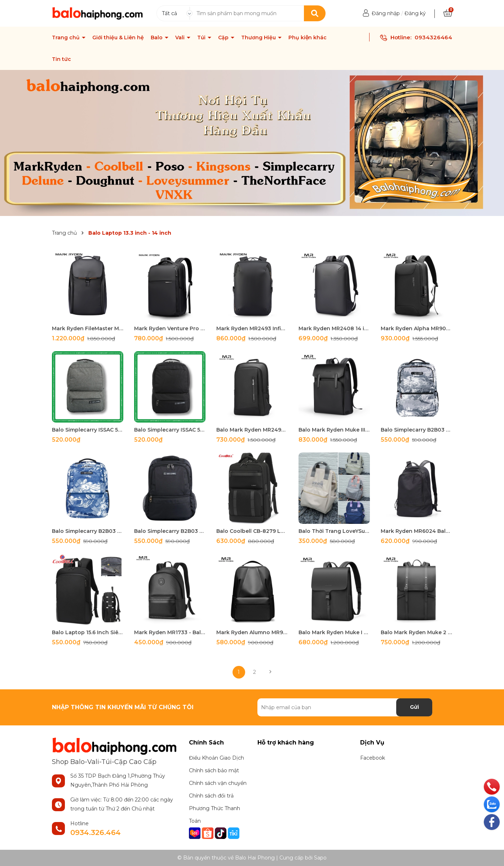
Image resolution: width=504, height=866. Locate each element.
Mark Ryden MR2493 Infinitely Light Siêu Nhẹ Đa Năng (252, 328)
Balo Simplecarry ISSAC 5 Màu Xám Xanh (88, 430)
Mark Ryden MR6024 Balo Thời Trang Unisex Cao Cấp (416, 531)
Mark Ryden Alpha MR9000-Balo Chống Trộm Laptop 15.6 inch (416, 328)
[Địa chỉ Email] (345, 707)
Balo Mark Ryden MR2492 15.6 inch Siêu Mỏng (252, 430)
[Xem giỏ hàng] (448, 13)
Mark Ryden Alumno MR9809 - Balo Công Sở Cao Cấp (252, 632)
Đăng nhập (386, 13)
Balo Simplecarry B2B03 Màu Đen (170, 531)
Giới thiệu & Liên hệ (118, 37)
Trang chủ (67, 37)
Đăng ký (415, 13)
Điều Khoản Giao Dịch (216, 758)
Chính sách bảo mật (214, 770)
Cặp (224, 37)
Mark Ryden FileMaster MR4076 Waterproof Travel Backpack (88, 328)
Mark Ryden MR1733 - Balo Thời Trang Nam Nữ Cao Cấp (170, 632)
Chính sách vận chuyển (218, 783)
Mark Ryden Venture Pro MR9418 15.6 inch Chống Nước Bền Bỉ (170, 328)
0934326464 (433, 37)
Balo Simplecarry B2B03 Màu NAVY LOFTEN (88, 531)
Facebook (373, 758)
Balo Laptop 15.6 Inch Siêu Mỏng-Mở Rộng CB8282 (88, 632)
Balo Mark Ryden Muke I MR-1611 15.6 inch (334, 632)
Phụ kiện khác (308, 37)
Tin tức (61, 59)
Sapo (320, 858)
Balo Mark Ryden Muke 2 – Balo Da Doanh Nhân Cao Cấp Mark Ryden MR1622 (416, 632)
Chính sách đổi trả (211, 796)
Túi (202, 37)
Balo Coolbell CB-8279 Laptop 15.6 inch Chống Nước (252, 531)
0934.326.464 (96, 832)
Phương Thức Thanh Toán (215, 815)
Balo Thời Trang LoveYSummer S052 (334, 531)
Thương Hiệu (259, 37)
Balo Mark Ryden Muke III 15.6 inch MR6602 (334, 430)
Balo (157, 37)
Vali (181, 37)
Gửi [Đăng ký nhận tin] (414, 707)
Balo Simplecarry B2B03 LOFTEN (416, 430)
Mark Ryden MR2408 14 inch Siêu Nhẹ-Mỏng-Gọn (334, 328)
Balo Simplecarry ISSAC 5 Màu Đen (170, 430)
